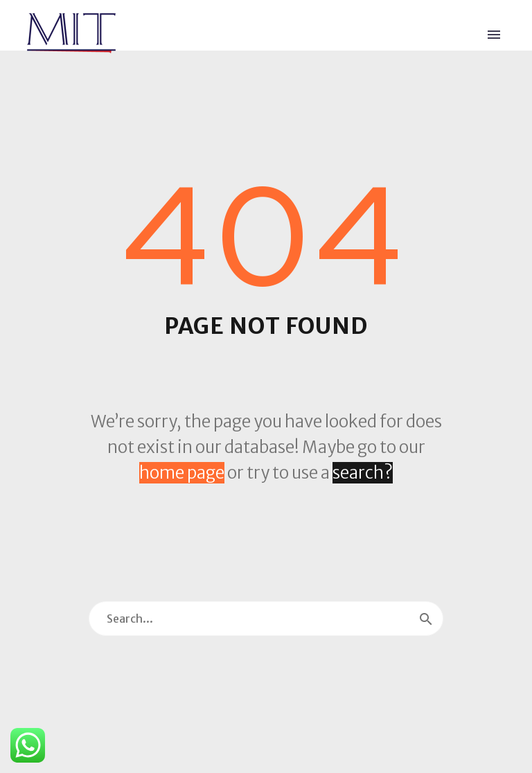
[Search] (266, 619)
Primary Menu (494, 35)
